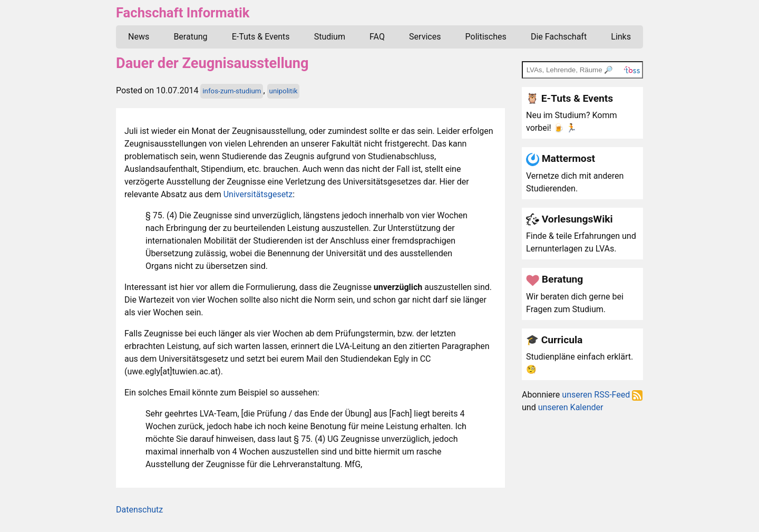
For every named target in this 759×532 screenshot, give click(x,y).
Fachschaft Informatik (183, 13)
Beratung (190, 37)
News (139, 37)
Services (425, 37)
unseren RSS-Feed (602, 395)
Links (621, 37)
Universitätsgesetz (258, 194)
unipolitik (284, 91)
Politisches (486, 37)
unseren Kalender (571, 407)
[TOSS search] (582, 70)
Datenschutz (139, 510)
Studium (330, 37)
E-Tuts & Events (261, 37)
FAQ (377, 37)
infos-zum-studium (232, 91)
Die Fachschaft (559, 37)
